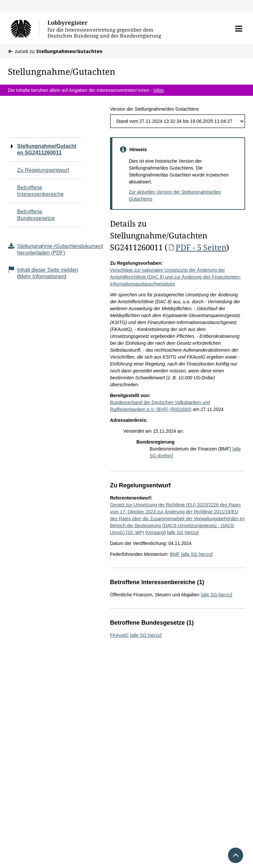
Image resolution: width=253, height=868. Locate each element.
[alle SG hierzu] (183, 532)
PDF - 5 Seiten (197, 247)
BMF (175, 554)
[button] (239, 29)
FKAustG (119, 635)
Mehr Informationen (42, 276)
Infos (158, 90)
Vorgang (155, 532)
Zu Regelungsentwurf (43, 170)
